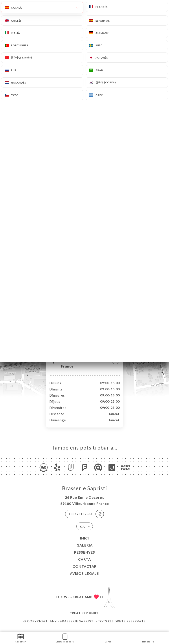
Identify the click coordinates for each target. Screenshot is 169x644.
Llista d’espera (65, 638)
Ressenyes (85, 557)
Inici (84, 543)
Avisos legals (84, 578)
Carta (84, 564)
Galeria (85, 550)
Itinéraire (148, 638)
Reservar (20, 638)
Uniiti (94, 618)
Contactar (85, 571)
